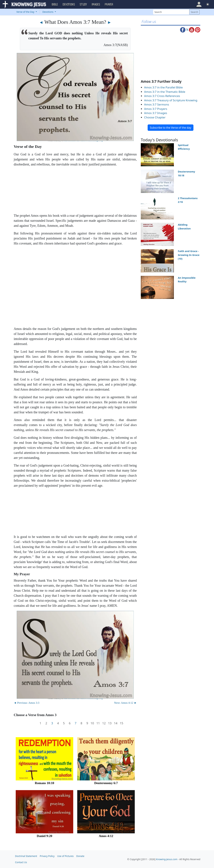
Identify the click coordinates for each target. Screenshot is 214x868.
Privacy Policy (47, 856)
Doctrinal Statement (26, 856)
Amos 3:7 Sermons (157, 104)
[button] (199, 4)
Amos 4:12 (106, 836)
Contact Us (21, 862)
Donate (80, 856)
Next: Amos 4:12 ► (125, 703)
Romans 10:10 (44, 783)
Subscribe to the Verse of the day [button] (170, 128)
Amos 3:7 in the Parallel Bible (163, 87)
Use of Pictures (65, 856)
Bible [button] (55, 5)
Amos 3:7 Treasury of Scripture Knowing (171, 100)
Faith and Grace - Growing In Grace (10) (189, 255)
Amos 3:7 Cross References (162, 96)
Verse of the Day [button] (26, 12)
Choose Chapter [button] (155, 117)
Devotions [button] (69, 5)
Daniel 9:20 (44, 836)
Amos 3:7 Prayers (156, 109)
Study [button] (83, 5)
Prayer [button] (109, 5)
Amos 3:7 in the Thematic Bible (165, 92)
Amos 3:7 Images (156, 113)
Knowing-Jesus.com (167, 859)
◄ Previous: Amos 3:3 (26, 703)
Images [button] (96, 5)
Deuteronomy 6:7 (106, 783)
